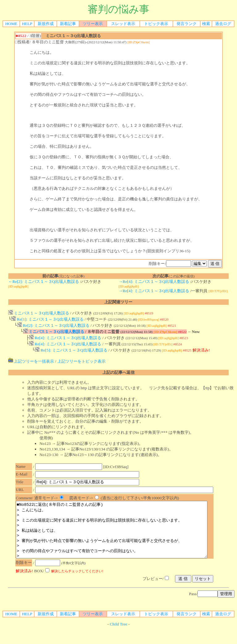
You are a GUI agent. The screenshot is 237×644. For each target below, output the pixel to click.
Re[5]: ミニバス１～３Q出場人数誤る (71, 354)
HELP (27, 24)
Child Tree (119, 639)
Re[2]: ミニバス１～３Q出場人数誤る (53, 327)
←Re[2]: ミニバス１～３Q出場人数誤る (44, 281)
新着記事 (68, 24)
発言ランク (187, 24)
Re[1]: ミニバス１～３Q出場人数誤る (47, 320)
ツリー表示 (93, 24)
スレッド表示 (123, 24)
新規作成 (46, 24)
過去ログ (223, 24)
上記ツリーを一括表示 (31, 365)
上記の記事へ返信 (118, 376)
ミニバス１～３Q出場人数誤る (39, 313)
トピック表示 (156, 24)
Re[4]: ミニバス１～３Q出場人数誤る (65, 340)
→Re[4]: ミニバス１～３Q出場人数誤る (154, 281)
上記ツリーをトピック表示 (81, 365)
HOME (11, 24)
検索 (206, 24)
